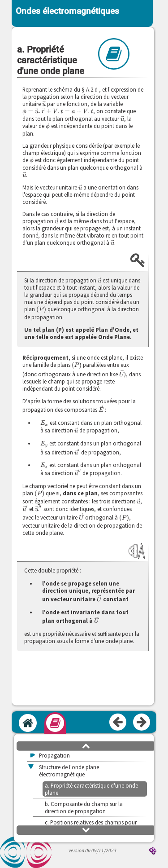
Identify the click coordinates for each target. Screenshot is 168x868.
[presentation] (44, 104)
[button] (86, 745)
